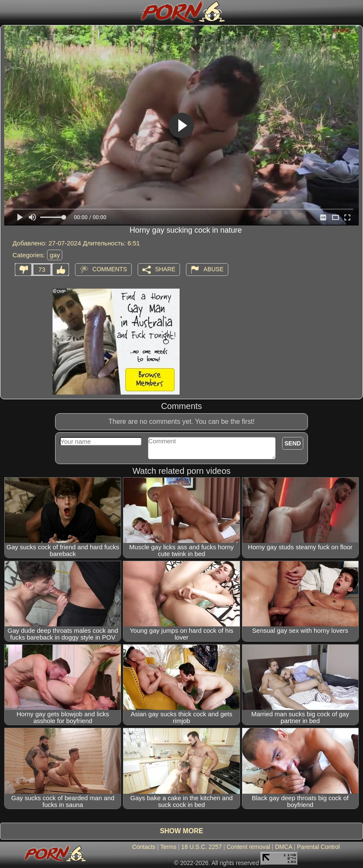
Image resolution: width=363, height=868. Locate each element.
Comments (110, 269)
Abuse (213, 269)
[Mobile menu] (8, 11)
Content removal (248, 847)
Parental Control (318, 847)
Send (293, 443)
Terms (168, 847)
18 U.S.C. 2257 (202, 847)
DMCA (283, 847)
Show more (181, 831)
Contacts (144, 847)
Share (165, 269)
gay (55, 255)
